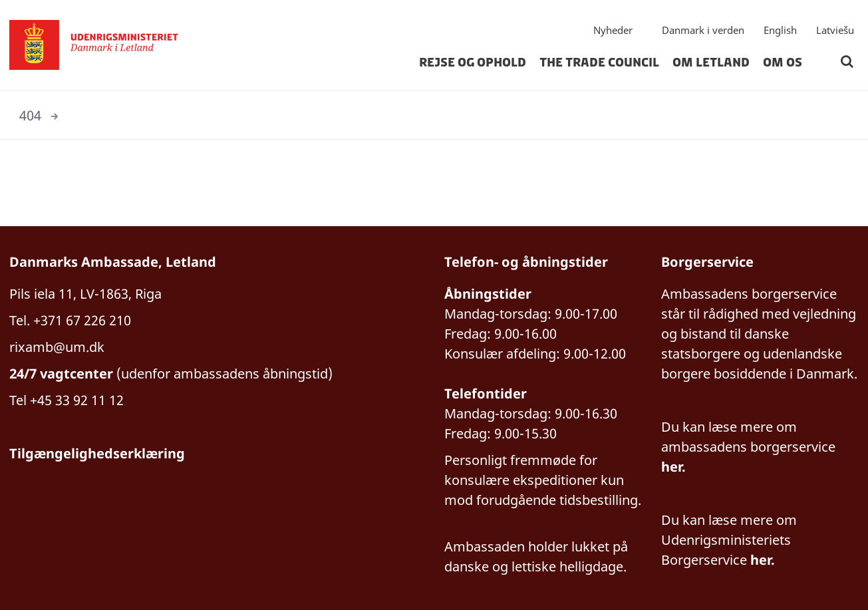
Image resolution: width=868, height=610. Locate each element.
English (780, 30)
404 (30, 115)
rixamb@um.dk (57, 347)
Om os (783, 63)
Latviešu (835, 30)
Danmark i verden (703, 30)
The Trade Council (599, 63)
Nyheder (613, 30)
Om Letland (711, 63)
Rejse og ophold (473, 63)
